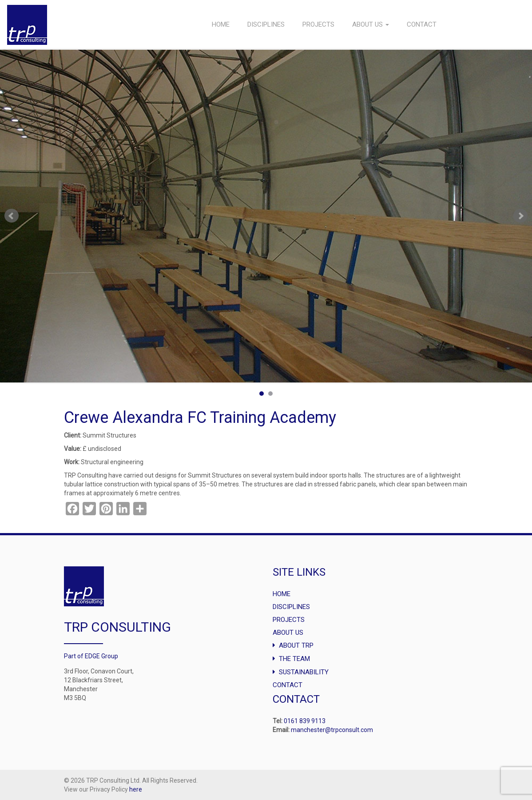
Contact (422, 24)
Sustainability (304, 672)
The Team (294, 659)
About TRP (296, 645)
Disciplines (266, 24)
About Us (371, 24)
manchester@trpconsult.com (332, 730)
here (136, 789)
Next (520, 216)
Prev (12, 216)
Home (221, 24)
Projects (318, 24)
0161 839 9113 (305, 721)
